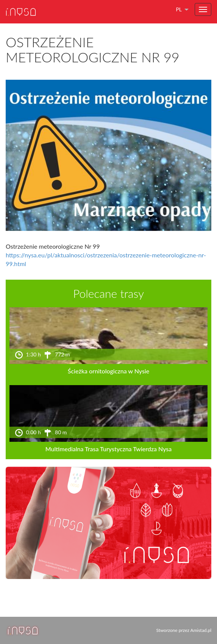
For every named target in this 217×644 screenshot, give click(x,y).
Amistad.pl (201, 630)
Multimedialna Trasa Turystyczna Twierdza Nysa (109, 449)
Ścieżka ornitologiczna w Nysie (108, 371)
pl (179, 9)
